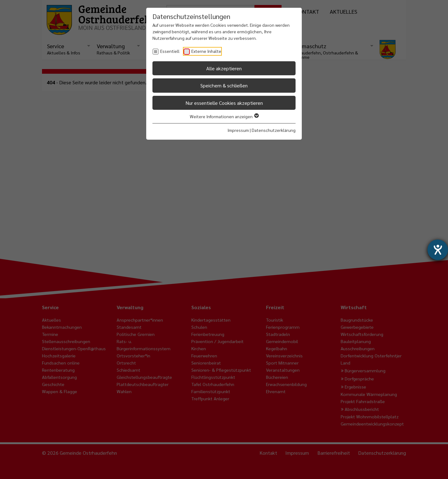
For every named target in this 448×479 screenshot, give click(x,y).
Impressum (238, 130)
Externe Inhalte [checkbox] (206, 51)
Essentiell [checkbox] (170, 51)
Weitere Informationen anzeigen (224, 116)
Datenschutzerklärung (274, 130)
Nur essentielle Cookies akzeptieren (224, 103)
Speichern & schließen (224, 85)
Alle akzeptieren (224, 68)
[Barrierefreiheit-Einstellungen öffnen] (438, 250)
